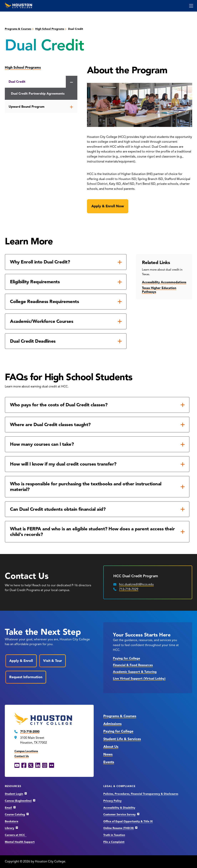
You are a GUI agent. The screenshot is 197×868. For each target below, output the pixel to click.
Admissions (112, 724)
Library (10, 828)
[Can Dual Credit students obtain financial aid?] (97, 509)
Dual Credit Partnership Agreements (38, 94)
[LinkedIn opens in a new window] (38, 766)
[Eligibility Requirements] (66, 282)
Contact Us (22, 756)
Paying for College (126, 658)
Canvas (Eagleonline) (18, 801)
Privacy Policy (112, 801)
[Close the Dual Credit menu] (72, 82)
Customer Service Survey (119, 814)
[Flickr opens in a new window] (52, 766)
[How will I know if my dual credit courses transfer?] (97, 464)
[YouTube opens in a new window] (17, 766)
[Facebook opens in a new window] (24, 766)
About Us (111, 747)
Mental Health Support (20, 842)
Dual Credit (17, 82)
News (108, 754)
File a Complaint (114, 842)
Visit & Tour (53, 661)
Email (8, 808)
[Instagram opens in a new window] (45, 766)
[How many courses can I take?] (97, 444)
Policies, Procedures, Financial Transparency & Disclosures (141, 794)
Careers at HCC (16, 835)
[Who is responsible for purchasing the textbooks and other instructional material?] (97, 487)
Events (109, 762)
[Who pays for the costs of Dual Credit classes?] (97, 405)
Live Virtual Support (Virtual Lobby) (139, 679)
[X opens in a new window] (31, 766)
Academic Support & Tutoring (135, 672)
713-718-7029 (129, 589)
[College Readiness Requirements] (66, 302)
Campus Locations (26, 751)
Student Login (14, 794)
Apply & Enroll (21, 661)
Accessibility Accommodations (164, 282)
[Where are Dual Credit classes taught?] (97, 425)
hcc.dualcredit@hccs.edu (136, 584)
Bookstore (12, 821)
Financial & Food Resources (133, 665)
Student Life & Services (122, 739)
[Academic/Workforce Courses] (66, 321)
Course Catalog (15, 814)
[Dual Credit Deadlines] (66, 341)
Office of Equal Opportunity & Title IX (128, 821)
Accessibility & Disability (119, 808)
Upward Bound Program (27, 107)
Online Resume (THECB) (119, 828)
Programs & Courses (18, 29)
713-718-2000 (30, 732)
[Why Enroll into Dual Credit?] (66, 262)
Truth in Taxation (114, 835)
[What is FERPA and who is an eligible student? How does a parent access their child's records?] (97, 532)
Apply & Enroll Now (108, 206)
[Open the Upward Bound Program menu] (72, 107)
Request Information (26, 677)
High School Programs (50, 29)
